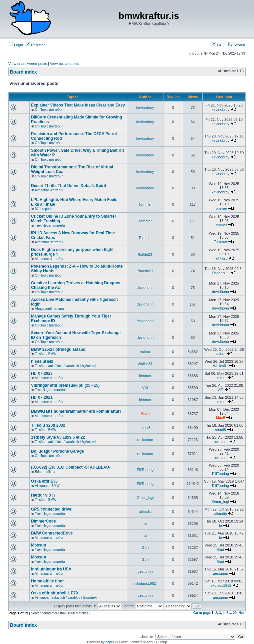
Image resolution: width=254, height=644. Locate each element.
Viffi (145, 388)
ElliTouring (145, 470)
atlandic (145, 512)
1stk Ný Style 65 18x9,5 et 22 (58, 437)
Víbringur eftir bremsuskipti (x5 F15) (65, 385)
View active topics (64, 64)
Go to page (202, 613)
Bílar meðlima (45, 472)
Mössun (38, 545)
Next (242, 613)
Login (16, 45)
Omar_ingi (145, 498)
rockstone (145, 440)
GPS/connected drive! (52, 509)
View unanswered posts (28, 64)
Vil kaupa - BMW (47, 486)
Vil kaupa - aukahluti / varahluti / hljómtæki (66, 598)
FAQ (218, 45)
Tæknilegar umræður (50, 225)
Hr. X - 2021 (42, 397)
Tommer (145, 204)
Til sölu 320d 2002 (48, 425)
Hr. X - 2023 (42, 373)
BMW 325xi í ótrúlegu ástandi (59, 349)
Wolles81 (145, 364)
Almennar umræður (49, 190)
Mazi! (145, 414)
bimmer (145, 376)
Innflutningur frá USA (51, 569)
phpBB (111, 642)
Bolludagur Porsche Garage (57, 451)
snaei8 (145, 428)
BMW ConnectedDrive (52, 533)
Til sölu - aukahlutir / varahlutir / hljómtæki (66, 366)
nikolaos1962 (145, 583)
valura (145, 352)
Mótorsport (43, 209)
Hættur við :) (43, 495)
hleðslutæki (42, 361)
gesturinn (145, 571)
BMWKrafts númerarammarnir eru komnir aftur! (76, 411)
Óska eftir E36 (44, 481)
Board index (23, 72)
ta (145, 524)
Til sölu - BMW (46, 354)
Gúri (145, 547)
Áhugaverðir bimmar (50, 309)
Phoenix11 (145, 271)
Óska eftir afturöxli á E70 (54, 593)
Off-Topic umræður (49, 110)
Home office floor (47, 581)
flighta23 (145, 254)
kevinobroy (145, 107)
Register (35, 45)
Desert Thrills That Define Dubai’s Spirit (69, 186)
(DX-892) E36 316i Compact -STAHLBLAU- (71, 467)
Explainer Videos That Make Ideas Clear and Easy (78, 105)
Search (237, 45)
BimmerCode (43, 521)
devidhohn (145, 288)
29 (235, 613)
